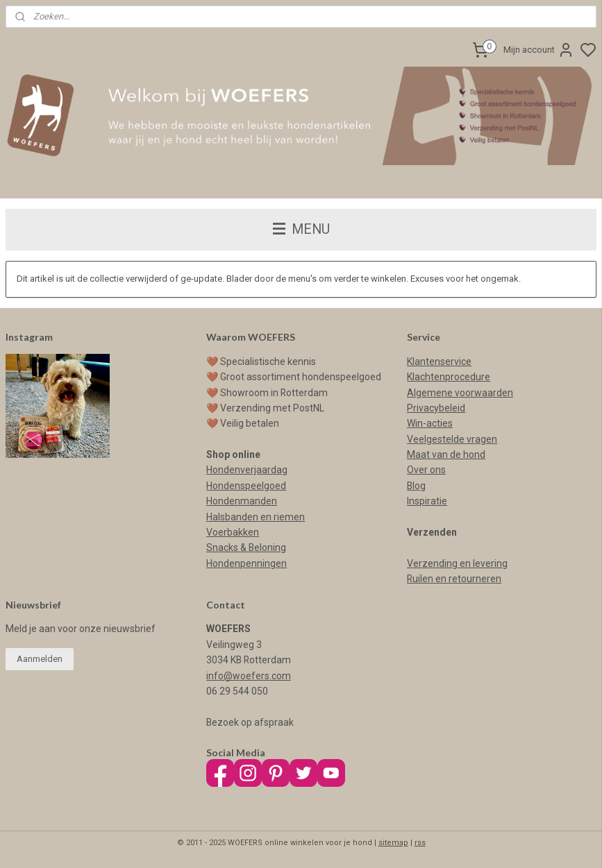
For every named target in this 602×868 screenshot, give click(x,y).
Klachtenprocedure (449, 377)
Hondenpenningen (246, 563)
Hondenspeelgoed (246, 486)
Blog (416, 486)
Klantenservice (439, 361)
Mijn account (539, 50)
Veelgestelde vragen (452, 439)
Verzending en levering (457, 563)
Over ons (426, 470)
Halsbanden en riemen (256, 517)
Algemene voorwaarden (460, 393)
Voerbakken (233, 532)
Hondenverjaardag (247, 470)
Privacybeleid (436, 408)
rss (420, 843)
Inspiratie (427, 501)
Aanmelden (40, 659)
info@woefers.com (249, 676)
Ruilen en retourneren (454, 579)
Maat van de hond (446, 454)
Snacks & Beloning (246, 547)
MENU (301, 229)
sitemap (393, 843)
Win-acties (430, 423)
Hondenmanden (242, 501)
